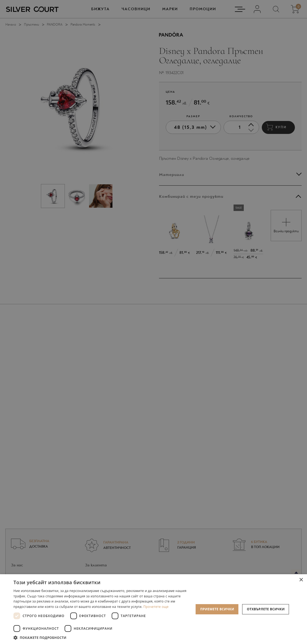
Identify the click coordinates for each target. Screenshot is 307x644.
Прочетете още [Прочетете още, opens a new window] (156, 607)
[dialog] (153, 322)
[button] (104, 637)
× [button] (301, 580)
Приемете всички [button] (217, 609)
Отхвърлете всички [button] (266, 609)
